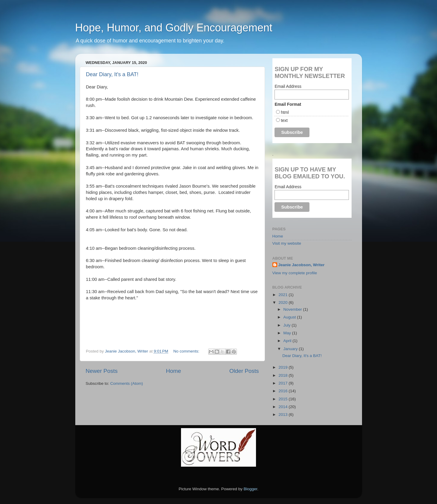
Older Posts (244, 371)
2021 (283, 295)
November (293, 309)
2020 (283, 302)
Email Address (288, 86)
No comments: (187, 351)
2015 (283, 399)
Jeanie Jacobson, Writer (302, 265)
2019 (283, 367)
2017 (283, 383)
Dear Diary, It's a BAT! (112, 74)
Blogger (251, 489)
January (291, 349)
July (288, 325)
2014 (283, 407)
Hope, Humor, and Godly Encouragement (174, 28)
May (288, 333)
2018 (283, 375)
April (288, 341)
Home (174, 371)
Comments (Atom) (127, 383)
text (284, 120)
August (290, 317)
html (285, 112)
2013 (283, 415)
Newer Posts (102, 371)
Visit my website (287, 243)
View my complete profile (295, 273)
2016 (283, 391)
